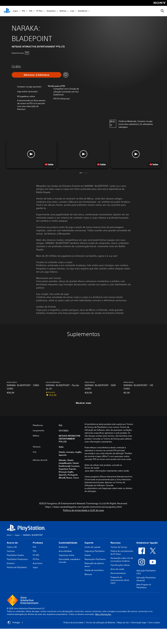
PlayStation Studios (15, 555)
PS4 (31, 11)
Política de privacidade (74, 622)
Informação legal (139, 622)
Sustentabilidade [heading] (68, 543)
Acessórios (51, 11)
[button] (83, 154)
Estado (88, 555)
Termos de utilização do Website (100, 622)
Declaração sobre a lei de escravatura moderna (122, 560)
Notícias (63, 11)
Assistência (83, 11)
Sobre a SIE (12, 547)
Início (9, 535)
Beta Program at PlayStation (144, 586)
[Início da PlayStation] (7, 11)
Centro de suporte (93, 547)
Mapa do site (123, 622)
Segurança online (67, 555)
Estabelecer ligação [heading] (147, 543)
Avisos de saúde (92, 468)
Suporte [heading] (89, 543)
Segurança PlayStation (95, 551)
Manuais (88, 574)
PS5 (23, 11)
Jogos (15, 11)
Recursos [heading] (116, 543)
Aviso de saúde (117, 569)
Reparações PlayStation (95, 559)
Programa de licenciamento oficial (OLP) (120, 580)
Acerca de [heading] (12, 543)
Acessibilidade (65, 551)
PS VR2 (36, 555)
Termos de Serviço (119, 547)
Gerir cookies (154, 622)
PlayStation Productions (17, 559)
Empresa (11, 563)
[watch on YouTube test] (101, 164)
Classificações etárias (120, 565)
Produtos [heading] (38, 543)
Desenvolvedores (118, 573)
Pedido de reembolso (94, 570)
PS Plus (39, 11)
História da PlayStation (17, 567)
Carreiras (11, 551)
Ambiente (63, 547)
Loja (72, 11)
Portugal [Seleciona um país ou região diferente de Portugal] (15, 623)
